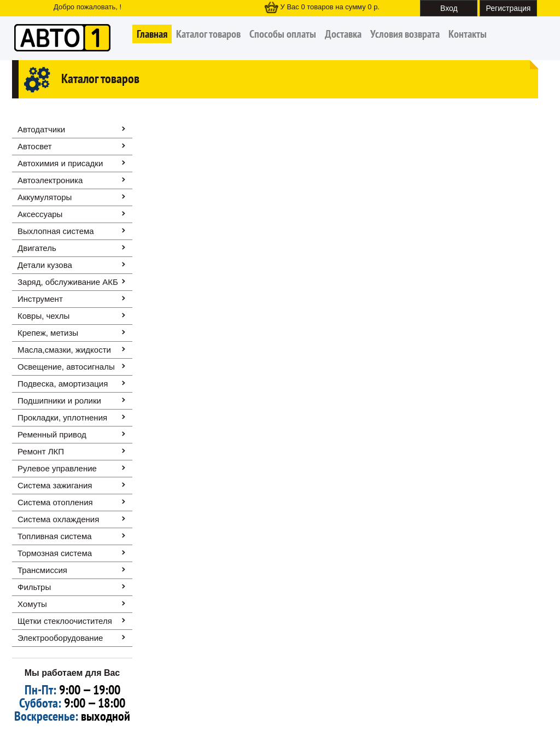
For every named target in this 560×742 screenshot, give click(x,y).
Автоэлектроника (50, 180)
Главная (152, 34)
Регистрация (509, 8)
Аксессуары (40, 214)
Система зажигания (55, 485)
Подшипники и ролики (59, 401)
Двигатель (37, 248)
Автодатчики (41, 129)
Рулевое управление (57, 468)
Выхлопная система (56, 231)
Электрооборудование (60, 638)
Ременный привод (52, 434)
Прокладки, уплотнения (62, 417)
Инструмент (40, 299)
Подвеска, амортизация (63, 384)
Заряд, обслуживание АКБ (68, 282)
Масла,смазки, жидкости (64, 350)
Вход (449, 8)
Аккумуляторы (45, 197)
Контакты (468, 34)
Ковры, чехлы (43, 316)
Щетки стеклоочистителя (65, 621)
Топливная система (55, 536)
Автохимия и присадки (60, 163)
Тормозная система (55, 553)
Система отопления (55, 502)
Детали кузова (45, 265)
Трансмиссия (42, 570)
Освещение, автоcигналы (66, 367)
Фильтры (34, 587)
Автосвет (35, 146)
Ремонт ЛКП (41, 451)
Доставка (343, 34)
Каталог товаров (208, 34)
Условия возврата (405, 34)
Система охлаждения (58, 519)
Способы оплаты (283, 34)
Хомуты (32, 604)
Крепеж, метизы (48, 333)
